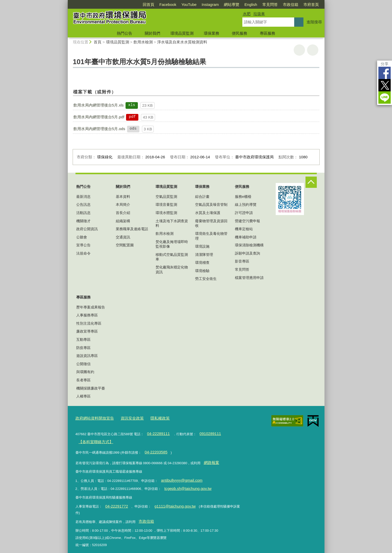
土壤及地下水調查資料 (172, 223)
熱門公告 (125, 33)
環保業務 (212, 33)
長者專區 (83, 380)
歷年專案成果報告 (91, 307)
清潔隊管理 (204, 255)
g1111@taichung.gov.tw (168, 497)
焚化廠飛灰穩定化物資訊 (172, 269)
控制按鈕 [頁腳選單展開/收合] (311, 182)
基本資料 (123, 197)
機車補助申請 (246, 237)
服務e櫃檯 (243, 197)
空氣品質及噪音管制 (211, 205)
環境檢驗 (202, 271)
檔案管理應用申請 (249, 278)
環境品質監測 (182, 33)
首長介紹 (123, 213)
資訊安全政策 (126, 418)
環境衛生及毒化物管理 (211, 236)
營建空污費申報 (247, 221)
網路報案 (210, 457)
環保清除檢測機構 (249, 245)
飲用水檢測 (143, 42)
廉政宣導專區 (87, 331)
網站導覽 (232, 4)
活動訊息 (83, 213)
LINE (385, 98)
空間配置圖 (125, 245)
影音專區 (242, 261)
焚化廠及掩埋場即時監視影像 (172, 244)
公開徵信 (83, 364)
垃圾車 (259, 14)
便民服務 (240, 33)
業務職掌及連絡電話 (132, 229)
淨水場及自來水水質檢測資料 (182, 42)
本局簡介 (123, 205)
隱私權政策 (151, 418)
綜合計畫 (202, 197)
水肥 (247, 14)
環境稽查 (202, 263)
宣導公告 (83, 245)
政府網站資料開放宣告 (92, 418)
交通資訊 (123, 237)
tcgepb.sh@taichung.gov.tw (184, 481)
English (251, 4)
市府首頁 (311, 4)
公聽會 (82, 237)
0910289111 (205, 432)
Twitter (385, 85)
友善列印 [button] (299, 50)
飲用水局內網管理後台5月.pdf (99, 117)
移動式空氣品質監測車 (172, 257)
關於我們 (152, 33)
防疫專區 (83, 348)
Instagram (210, 4)
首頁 (98, 42)
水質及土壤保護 (208, 213)
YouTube (189, 4)
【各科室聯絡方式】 (93, 439)
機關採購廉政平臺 (91, 388)
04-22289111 (157, 432)
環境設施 (202, 246)
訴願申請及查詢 (247, 253)
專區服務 (267, 33)
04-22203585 (154, 448)
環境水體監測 (166, 213)
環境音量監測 (166, 205)
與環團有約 (85, 372)
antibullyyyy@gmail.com (178, 474)
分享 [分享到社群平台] (385, 64)
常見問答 (270, 4)
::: (66, 2)
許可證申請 (244, 213)
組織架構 (123, 221)
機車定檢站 (244, 229)
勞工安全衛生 (206, 279)
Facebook (168, 4)
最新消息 (83, 197)
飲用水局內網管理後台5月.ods (99, 129)
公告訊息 (83, 205)
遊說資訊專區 (87, 356)
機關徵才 (83, 221)
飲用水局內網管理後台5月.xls (99, 105)
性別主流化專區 (89, 323)
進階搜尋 (314, 22)
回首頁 (149, 4)
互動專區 (83, 339)
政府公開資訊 (87, 229)
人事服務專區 (87, 315)
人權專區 (83, 396)
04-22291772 (115, 497)
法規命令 (83, 253)
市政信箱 (291, 4)
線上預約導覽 (246, 205)
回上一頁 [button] (313, 50)
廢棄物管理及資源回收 (211, 223)
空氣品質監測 (166, 197)
